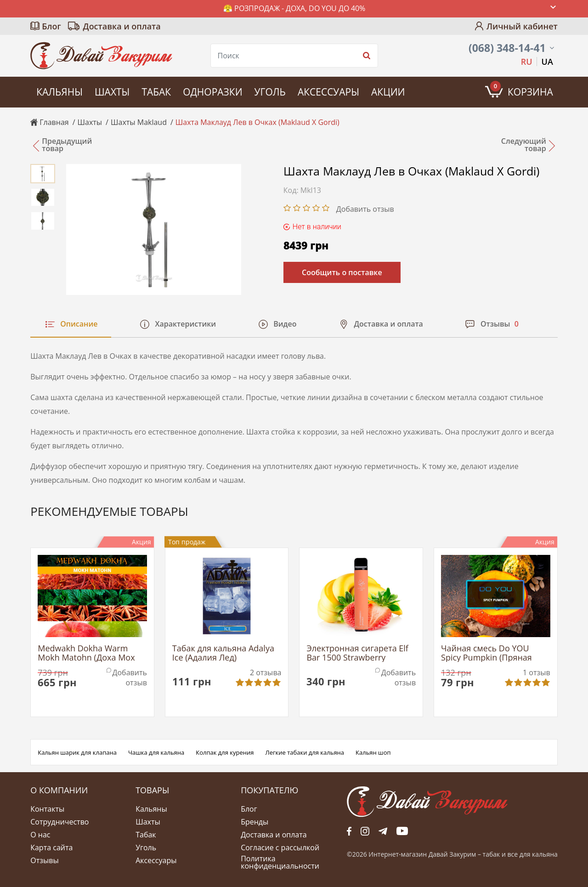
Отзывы (44, 860)
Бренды (254, 822)
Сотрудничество (59, 822)
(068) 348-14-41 (507, 48)
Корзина (522, 90)
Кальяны (59, 92)
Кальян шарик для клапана (77, 752)
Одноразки (212, 92)
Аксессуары (328, 92)
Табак (156, 92)
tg (383, 831)
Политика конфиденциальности (280, 862)
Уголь (270, 92)
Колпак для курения (225, 752)
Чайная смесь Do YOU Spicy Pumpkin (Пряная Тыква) (486, 653)
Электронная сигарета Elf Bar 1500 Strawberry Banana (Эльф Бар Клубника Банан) (357, 653)
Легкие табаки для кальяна (305, 752)
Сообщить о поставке (342, 272)
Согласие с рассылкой (280, 847)
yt (402, 831)
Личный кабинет (522, 26)
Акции (388, 92)
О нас (40, 835)
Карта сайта (51, 847)
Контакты (47, 809)
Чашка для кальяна (156, 752)
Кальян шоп (373, 752)
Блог (51, 26)
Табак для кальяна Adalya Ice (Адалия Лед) (223, 653)
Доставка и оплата (122, 26)
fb (349, 831)
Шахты (112, 92)
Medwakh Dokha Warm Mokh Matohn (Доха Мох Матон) (86, 653)
